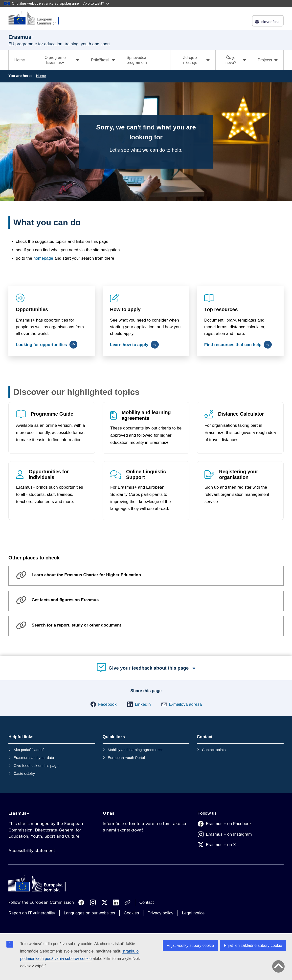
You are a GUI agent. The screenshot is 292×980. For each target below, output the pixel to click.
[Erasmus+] (37, 18)
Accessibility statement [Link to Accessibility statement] (32, 851)
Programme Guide (52, 414)
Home (20, 60)
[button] (103, 704)
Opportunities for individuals (49, 475)
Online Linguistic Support (146, 475)
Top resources (221, 309)
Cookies (131, 913)
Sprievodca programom (137, 60)
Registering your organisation (239, 475)
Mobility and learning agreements (146, 415)
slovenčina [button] (268, 22)
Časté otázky (24, 773)
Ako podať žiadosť (29, 750)
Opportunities (32, 309)
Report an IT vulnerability (32, 913)
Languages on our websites (90, 913)
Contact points (214, 750)
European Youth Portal (126, 758)
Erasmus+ (19, 813)
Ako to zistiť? (96, 3)
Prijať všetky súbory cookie (190, 945)
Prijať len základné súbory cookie (253, 945)
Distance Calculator (241, 414)
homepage (43, 258)
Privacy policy (160, 913)
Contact (147, 902)
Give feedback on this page (36, 766)
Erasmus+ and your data (34, 758)
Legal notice (193, 913)
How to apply (125, 309)
